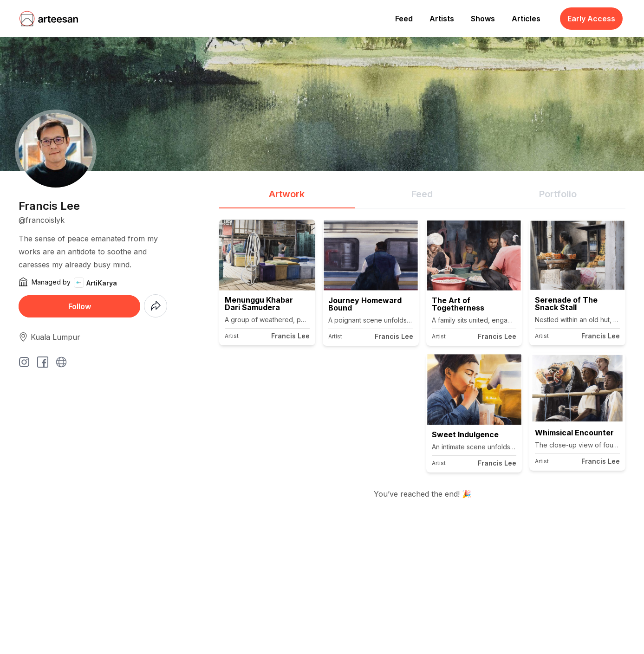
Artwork (287, 194)
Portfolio (558, 194)
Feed (404, 19)
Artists (442, 19)
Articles (526, 19)
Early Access (591, 19)
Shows (483, 19)
